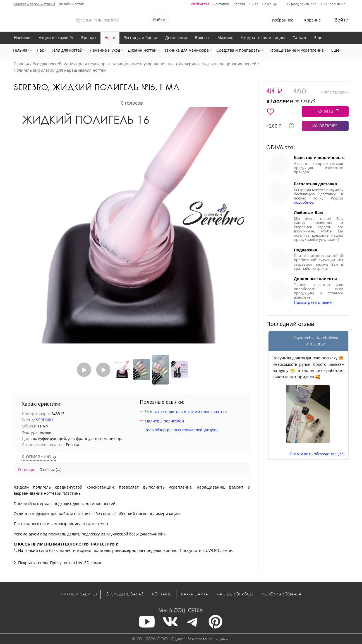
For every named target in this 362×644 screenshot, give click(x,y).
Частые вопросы (235, 594)
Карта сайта (195, 594)
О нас (253, 4)
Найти (159, 20)
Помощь (269, 4)
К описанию (37, 456)
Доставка (221, 4)
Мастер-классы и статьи (34, 4)
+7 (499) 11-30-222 (301, 4)
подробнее (304, 202)
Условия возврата (282, 594)
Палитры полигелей (165, 421)
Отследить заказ (125, 594)
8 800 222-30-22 (332, 4)
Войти (341, 20)
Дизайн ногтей (71, 4)
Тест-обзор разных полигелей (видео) (181, 430)
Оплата (239, 4)
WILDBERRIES (325, 126)
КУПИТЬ (325, 111)
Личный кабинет (79, 594)
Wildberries (200, 4)
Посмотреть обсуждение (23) (317, 454)
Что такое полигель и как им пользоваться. (187, 412)
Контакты (162, 594)
